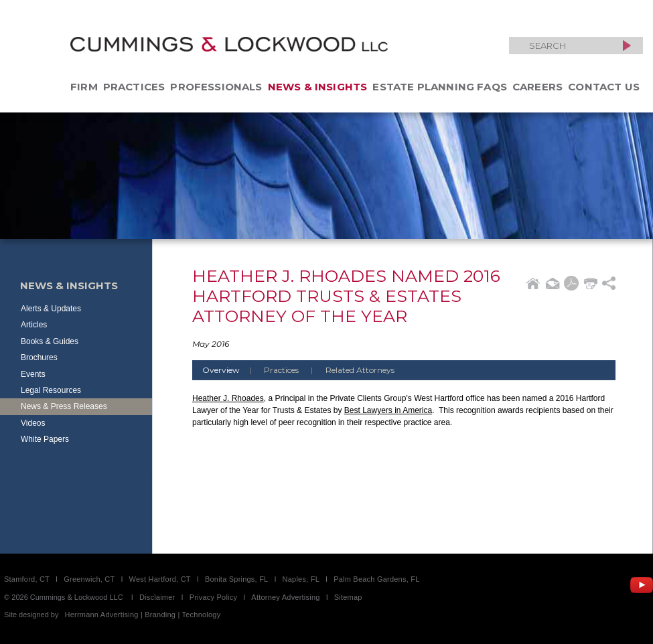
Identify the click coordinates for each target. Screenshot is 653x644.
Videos (33, 423)
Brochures (39, 357)
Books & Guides (50, 341)
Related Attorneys (360, 370)
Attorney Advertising (285, 597)
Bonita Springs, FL (236, 579)
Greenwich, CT (89, 579)
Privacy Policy (214, 597)
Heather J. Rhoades (228, 398)
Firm (84, 87)
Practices (134, 87)
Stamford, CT (27, 579)
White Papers (45, 439)
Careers (537, 87)
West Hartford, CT (160, 579)
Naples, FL (301, 579)
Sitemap (348, 597)
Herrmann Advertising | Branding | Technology (143, 615)
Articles (34, 325)
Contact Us (604, 87)
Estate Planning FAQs (440, 87)
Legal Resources (51, 390)
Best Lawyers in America (388, 410)
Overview (232, 370)
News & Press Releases (64, 406)
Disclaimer (157, 597)
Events (33, 374)
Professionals (216, 87)
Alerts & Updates (51, 309)
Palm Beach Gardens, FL (376, 579)
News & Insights (318, 87)
